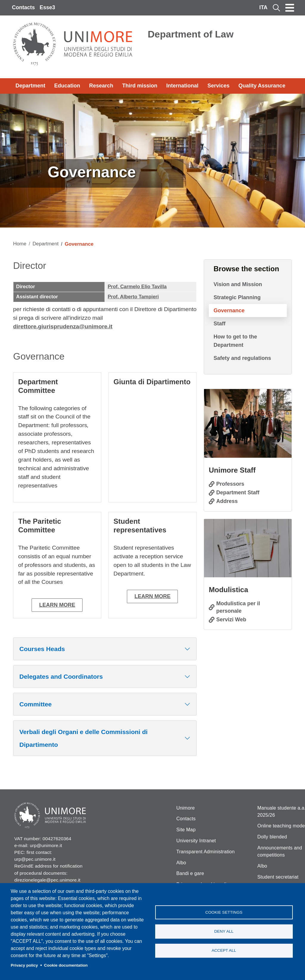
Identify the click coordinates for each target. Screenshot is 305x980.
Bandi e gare (190, 873)
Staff (220, 324)
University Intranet (196, 841)
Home (20, 244)
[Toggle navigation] (290, 8)
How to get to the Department (235, 341)
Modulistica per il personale (238, 607)
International (182, 86)
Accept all (224, 951)
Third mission (140, 86)
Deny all (224, 931)
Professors (230, 484)
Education (67, 86)
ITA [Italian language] (263, 7)
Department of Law (191, 34)
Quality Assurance (262, 86)
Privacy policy (24, 965)
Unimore (186, 808)
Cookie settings (224, 912)
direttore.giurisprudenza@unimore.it (63, 326)
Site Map (186, 830)
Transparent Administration (206, 852)
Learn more (57, 605)
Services (218, 86)
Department (30, 86)
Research (101, 86)
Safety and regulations (242, 358)
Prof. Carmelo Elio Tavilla (137, 287)
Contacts (23, 7)
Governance (229, 311)
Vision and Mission (238, 284)
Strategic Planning (237, 297)
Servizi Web (231, 620)
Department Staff (238, 493)
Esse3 (47, 7)
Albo (181, 863)
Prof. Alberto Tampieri (133, 297)
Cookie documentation (66, 965)
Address (227, 501)
